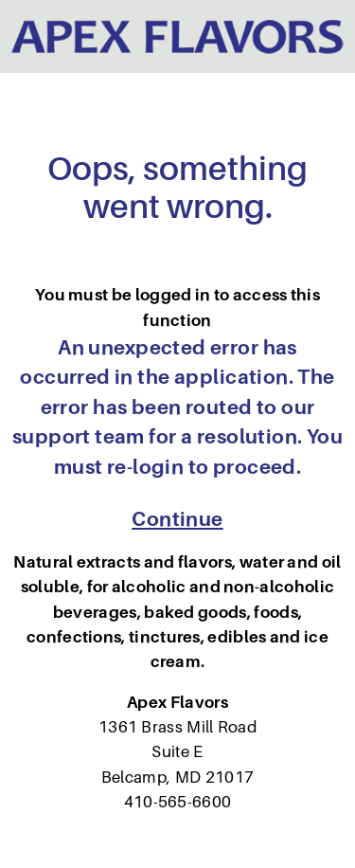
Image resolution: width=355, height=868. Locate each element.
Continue (177, 519)
